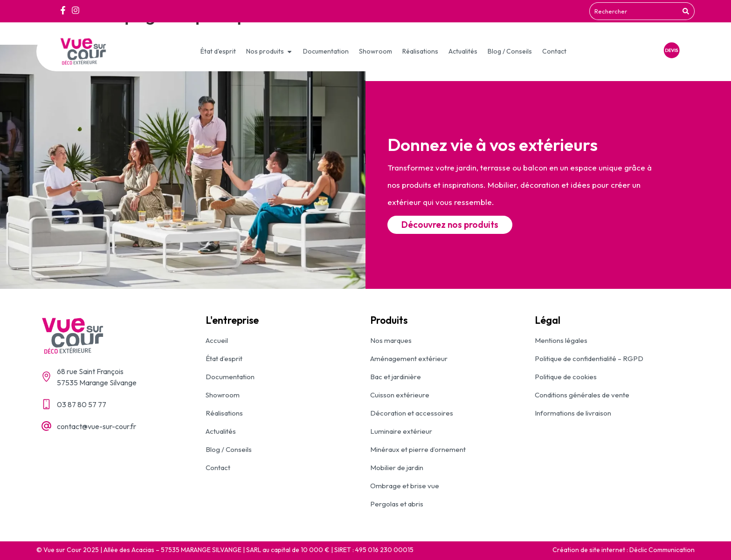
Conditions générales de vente (582, 395)
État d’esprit (224, 359)
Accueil (217, 340)
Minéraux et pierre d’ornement (418, 449)
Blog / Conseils (229, 449)
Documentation (230, 377)
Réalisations (224, 413)
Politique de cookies (566, 377)
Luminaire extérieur (401, 431)
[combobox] (634, 11)
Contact (218, 468)
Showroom (223, 395)
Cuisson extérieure (400, 395)
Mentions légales (561, 340)
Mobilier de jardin (397, 468)
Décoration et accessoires (412, 413)
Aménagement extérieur (409, 359)
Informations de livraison (573, 413)
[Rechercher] (687, 11)
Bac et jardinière (396, 377)
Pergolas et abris (397, 504)
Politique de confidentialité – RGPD (589, 359)
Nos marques (391, 340)
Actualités (221, 431)
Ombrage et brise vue (405, 486)
